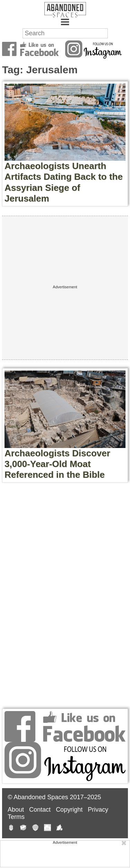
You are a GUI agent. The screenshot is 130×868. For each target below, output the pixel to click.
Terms (16, 817)
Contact (40, 810)
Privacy (98, 810)
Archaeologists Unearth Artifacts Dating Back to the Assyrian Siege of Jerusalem (64, 182)
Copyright (69, 810)
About (16, 810)
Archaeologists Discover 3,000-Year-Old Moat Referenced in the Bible (57, 464)
